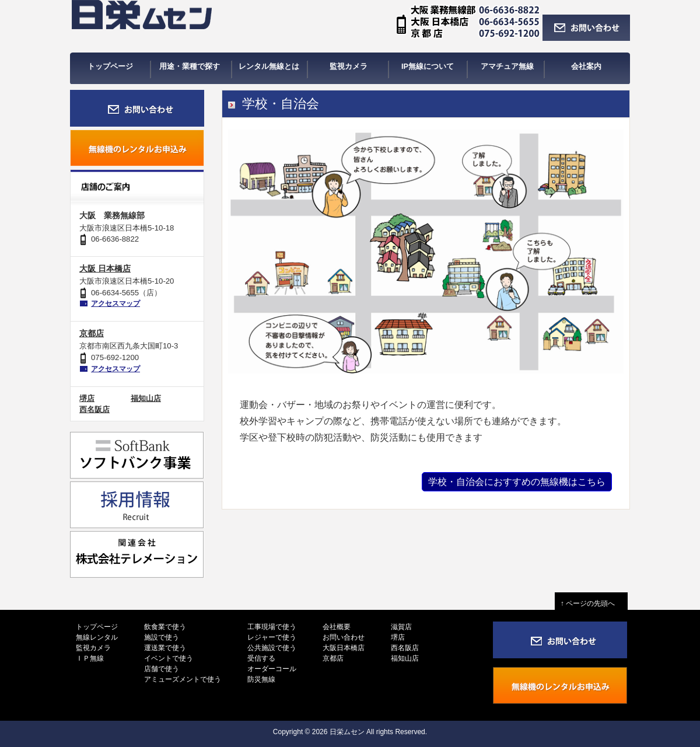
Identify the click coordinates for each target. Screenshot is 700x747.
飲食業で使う (165, 627)
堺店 (87, 398)
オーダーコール (272, 669)
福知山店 (146, 398)
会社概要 (337, 627)
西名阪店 (94, 409)
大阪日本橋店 (344, 648)
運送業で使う (165, 648)
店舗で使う (162, 669)
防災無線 (261, 679)
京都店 (92, 333)
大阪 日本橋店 (105, 268)
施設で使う (162, 637)
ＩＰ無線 (90, 658)
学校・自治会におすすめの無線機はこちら (517, 482)
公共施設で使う (272, 648)
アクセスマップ (116, 303)
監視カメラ (93, 648)
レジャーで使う (272, 637)
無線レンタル (97, 637)
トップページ (97, 627)
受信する (261, 658)
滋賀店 (401, 627)
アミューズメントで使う (183, 679)
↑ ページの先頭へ (591, 603)
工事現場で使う (272, 627)
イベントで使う (169, 658)
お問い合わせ (344, 637)
